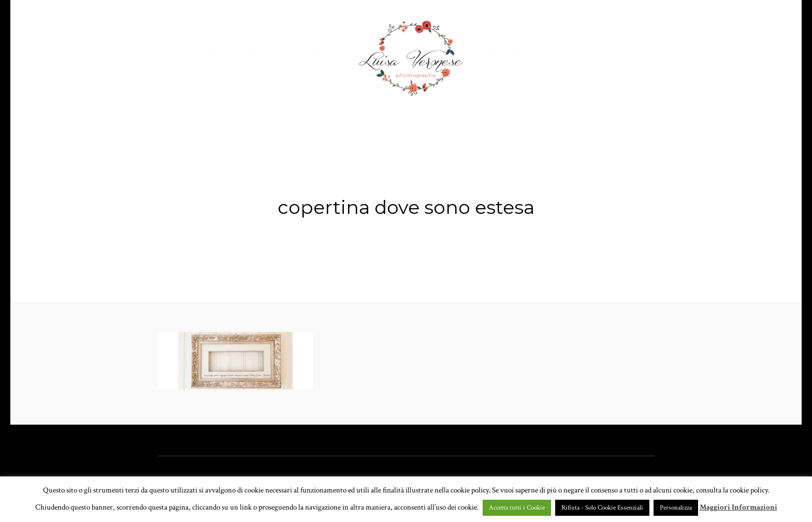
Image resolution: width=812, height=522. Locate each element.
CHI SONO (505, 54)
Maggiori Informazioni (738, 507)
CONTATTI (562, 54)
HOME (211, 54)
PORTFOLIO (263, 54)
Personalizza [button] (676, 508)
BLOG (611, 54)
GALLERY (327, 54)
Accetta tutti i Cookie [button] (517, 508)
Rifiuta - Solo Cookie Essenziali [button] (602, 508)
